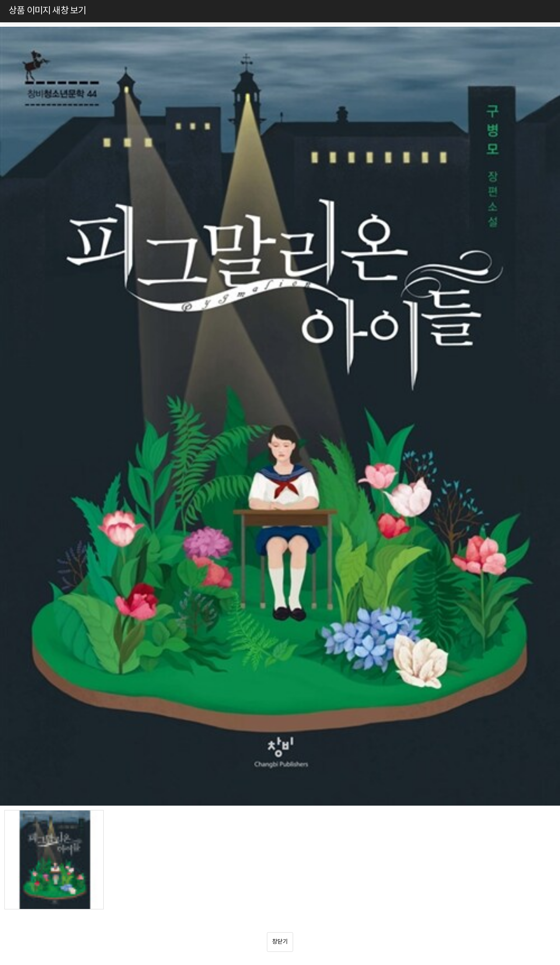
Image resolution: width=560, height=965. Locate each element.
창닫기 (280, 942)
